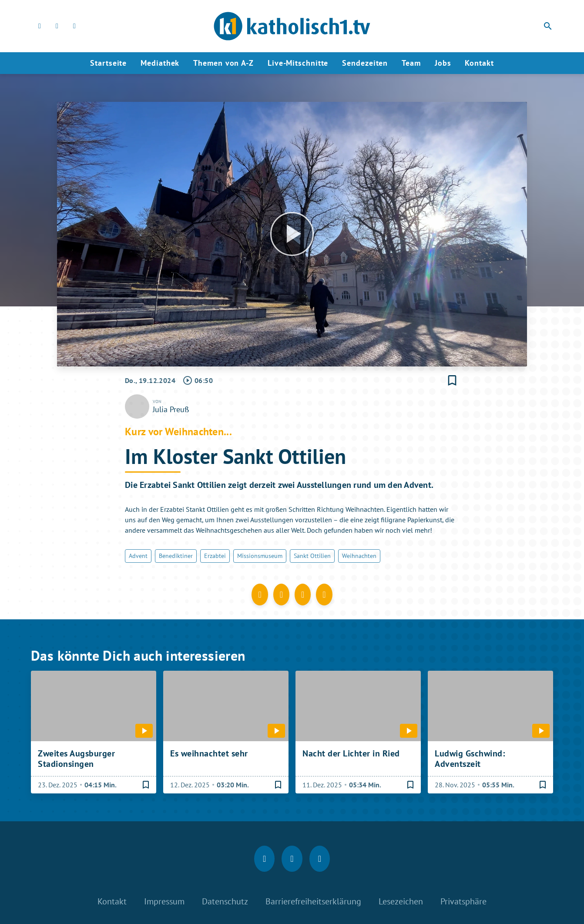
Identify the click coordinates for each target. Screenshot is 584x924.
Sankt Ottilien (312, 556)
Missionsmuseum (260, 556)
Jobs (443, 63)
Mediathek (160, 63)
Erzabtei (215, 556)
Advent (138, 556)
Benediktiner (176, 556)
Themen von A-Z (223, 63)
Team (411, 63)
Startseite (108, 63)
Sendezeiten (365, 63)
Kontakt (479, 63)
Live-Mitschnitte (298, 63)
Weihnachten (359, 556)
